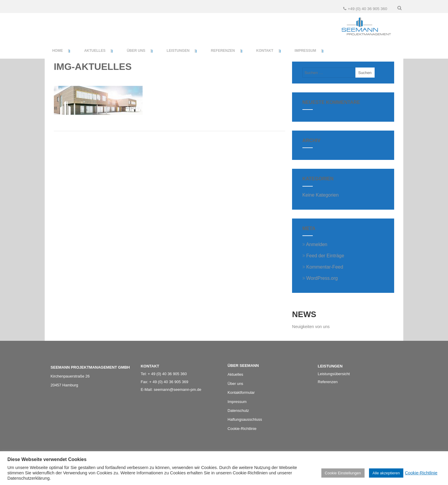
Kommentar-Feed (323, 267)
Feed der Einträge (323, 256)
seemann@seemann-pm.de (178, 390)
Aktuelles (235, 374)
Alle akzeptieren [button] (386, 473)
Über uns (235, 384)
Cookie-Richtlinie (421, 473)
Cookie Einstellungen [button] (343, 473)
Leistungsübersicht (334, 374)
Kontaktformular (241, 392)
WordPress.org (320, 278)
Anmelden (315, 244)
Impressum (237, 402)
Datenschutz (238, 411)
